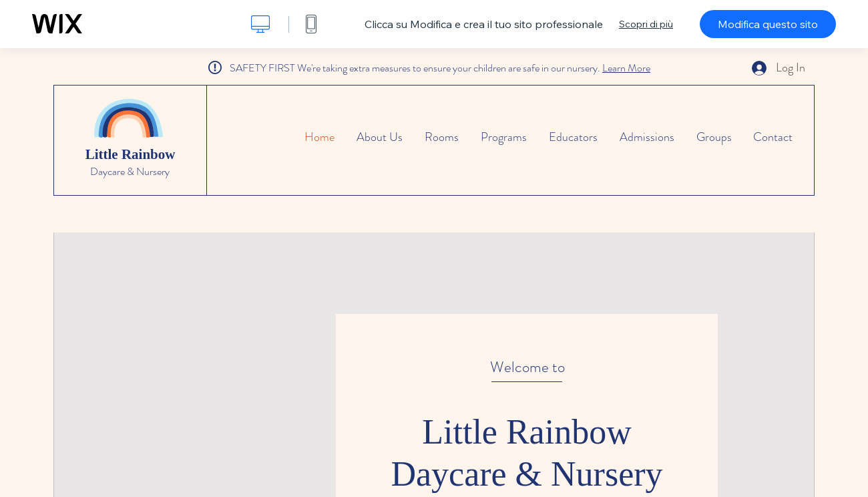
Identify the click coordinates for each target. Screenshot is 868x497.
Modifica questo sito (768, 24)
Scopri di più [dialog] (646, 24)
